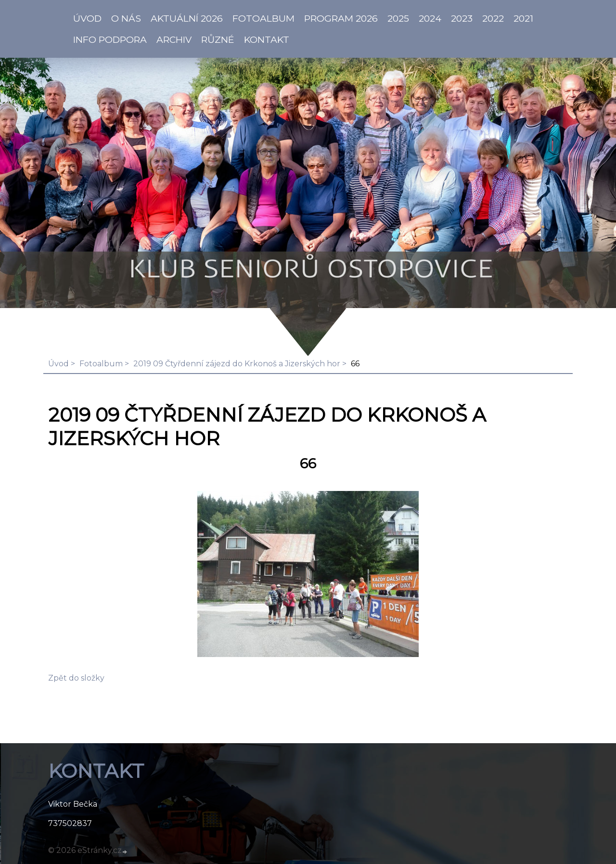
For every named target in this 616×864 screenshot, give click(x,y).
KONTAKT (267, 39)
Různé (218, 39)
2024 (430, 18)
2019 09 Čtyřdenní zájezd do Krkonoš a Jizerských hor (237, 364)
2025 (398, 18)
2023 (462, 18)
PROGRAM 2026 (341, 18)
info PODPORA (110, 39)
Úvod (58, 364)
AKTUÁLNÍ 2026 (187, 18)
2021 (523, 18)
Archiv (174, 39)
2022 (493, 18)
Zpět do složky (76, 678)
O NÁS (126, 18)
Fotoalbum (263, 18)
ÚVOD (87, 18)
